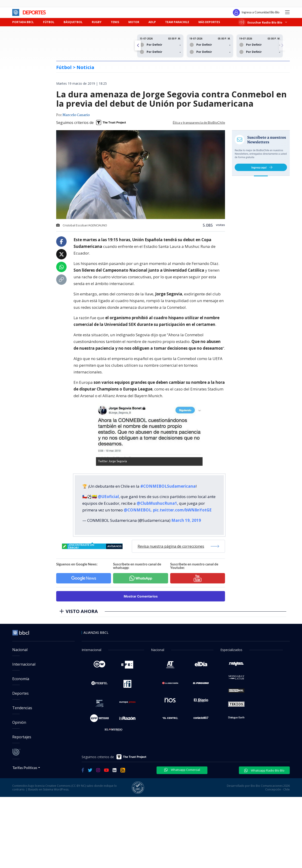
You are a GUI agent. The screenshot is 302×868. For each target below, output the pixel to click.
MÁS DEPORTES (209, 22)
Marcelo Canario (76, 115)
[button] (282, 45)
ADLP (152, 22)
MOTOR (134, 22)
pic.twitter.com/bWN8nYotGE (182, 510)
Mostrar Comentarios (141, 596)
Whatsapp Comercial (182, 770)
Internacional (24, 664)
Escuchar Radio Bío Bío (263, 22)
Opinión (19, 722)
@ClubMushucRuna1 (157, 503)
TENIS (115, 22)
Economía (21, 679)
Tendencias (22, 708)
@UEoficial (108, 497)
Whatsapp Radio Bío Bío (264, 770)
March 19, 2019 (186, 520)
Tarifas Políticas (25, 767)
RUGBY (97, 22)
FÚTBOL (49, 22)
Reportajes (22, 737)
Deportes (20, 693)
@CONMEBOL (137, 510)
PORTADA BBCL (23, 22)
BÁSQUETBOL (73, 22)
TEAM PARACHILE (177, 22)
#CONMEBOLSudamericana (168, 486)
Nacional (20, 650)
